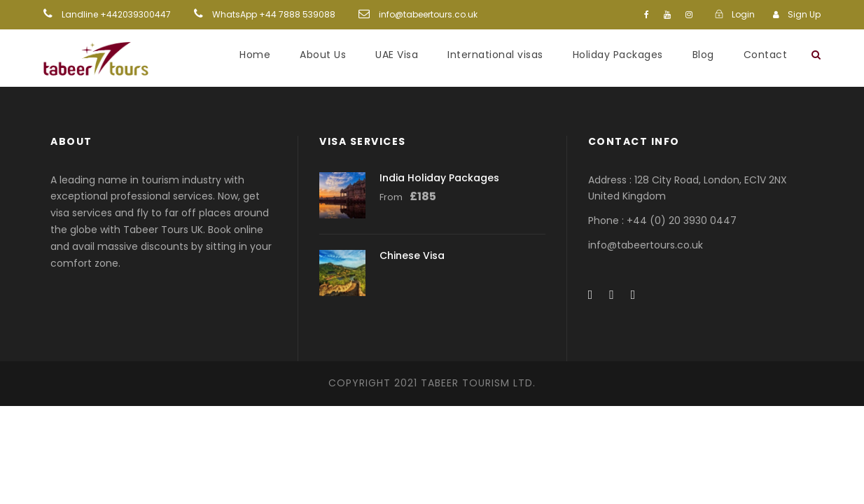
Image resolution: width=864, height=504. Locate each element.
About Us (323, 55)
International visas (495, 55)
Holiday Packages (618, 55)
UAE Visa (397, 55)
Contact (766, 55)
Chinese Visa (412, 255)
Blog (703, 55)
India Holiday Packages (439, 178)
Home (255, 55)
